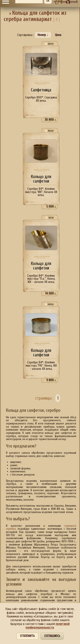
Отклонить (27, 636)
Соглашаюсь (52, 636)
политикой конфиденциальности (48, 626)
